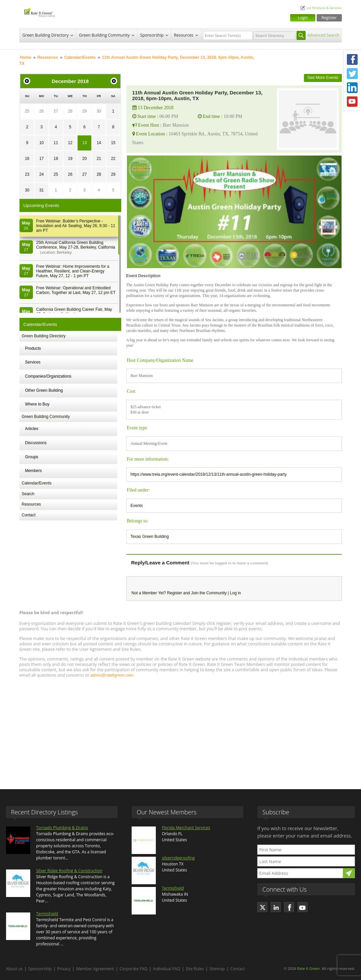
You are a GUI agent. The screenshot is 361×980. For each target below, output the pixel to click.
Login (303, 18)
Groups (32, 457)
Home (26, 57)
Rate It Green (308, 968)
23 (27, 174)
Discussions (36, 443)
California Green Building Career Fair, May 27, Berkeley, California (74, 312)
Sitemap (217, 969)
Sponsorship (152, 35)
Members (34, 471)
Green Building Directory (46, 35)
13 (84, 143)
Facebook (352, 59)
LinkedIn (352, 88)
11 (56, 143)
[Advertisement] (181, 730)
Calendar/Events (80, 57)
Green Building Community (104, 35)
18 (56, 159)
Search (28, 494)
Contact (29, 515)
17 (41, 159)
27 (56, 111)
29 (84, 111)
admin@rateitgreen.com (112, 675)
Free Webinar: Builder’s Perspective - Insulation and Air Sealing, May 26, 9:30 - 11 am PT (76, 226)
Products (33, 348)
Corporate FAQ (133, 969)
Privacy (64, 969)
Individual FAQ (167, 969)
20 (84, 159)
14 (99, 143)
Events (137, 506)
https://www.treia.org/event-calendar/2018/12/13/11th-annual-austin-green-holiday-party (209, 474)
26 (41, 111)
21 (99, 159)
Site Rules (195, 969)
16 (27, 159)
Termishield (47, 914)
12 (70, 143)
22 (113, 159)
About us (14, 969)
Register (329, 18)
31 (41, 190)
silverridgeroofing (178, 858)
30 (99, 111)
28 (70, 111)
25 (27, 111)
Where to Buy (37, 404)
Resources (184, 35)
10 (41, 143)
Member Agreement (95, 969)
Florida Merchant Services (186, 828)
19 (70, 159)
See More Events (323, 78)
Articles (32, 429)
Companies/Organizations (48, 376)
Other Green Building (44, 390)
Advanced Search (323, 35)
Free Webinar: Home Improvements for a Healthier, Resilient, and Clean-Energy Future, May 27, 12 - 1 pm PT (73, 271)
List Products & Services (324, 8)
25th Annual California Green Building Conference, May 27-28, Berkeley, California (76, 245)
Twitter (352, 74)
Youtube (352, 102)
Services (33, 362)
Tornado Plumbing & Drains (62, 828)
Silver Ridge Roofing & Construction (69, 871)
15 (113, 143)
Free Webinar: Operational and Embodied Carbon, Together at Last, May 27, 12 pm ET (76, 290)
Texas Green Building (150, 537)
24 (41, 174)
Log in (236, 593)
